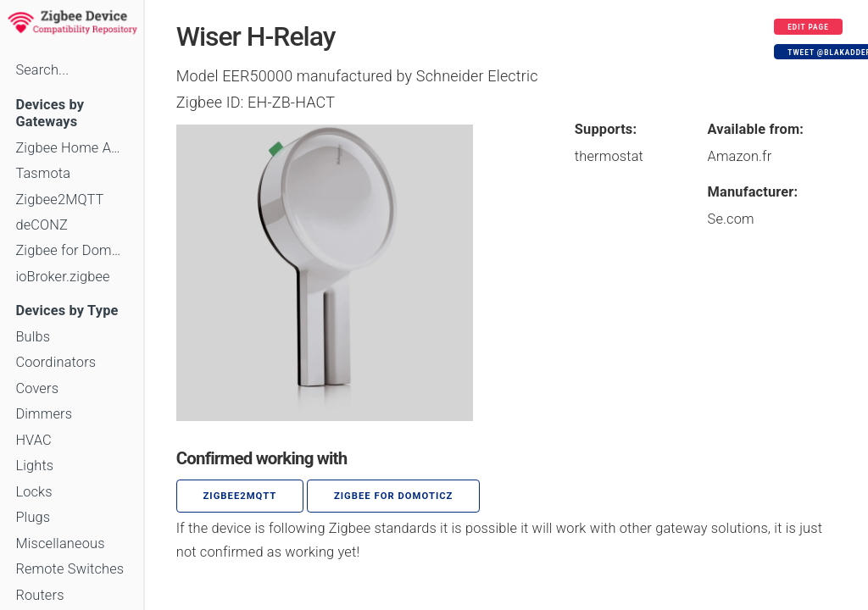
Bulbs (33, 337)
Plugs (33, 517)
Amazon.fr (740, 156)
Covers (37, 388)
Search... (42, 70)
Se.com (731, 219)
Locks (33, 492)
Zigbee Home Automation (71, 148)
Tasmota (43, 173)
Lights (34, 466)
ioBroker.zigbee (62, 277)
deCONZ (42, 225)
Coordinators (56, 362)
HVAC (33, 440)
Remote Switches (70, 569)
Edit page (808, 27)
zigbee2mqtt (240, 496)
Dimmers (44, 414)
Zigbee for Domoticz (71, 250)
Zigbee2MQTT (59, 200)
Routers (39, 595)
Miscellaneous (60, 543)
